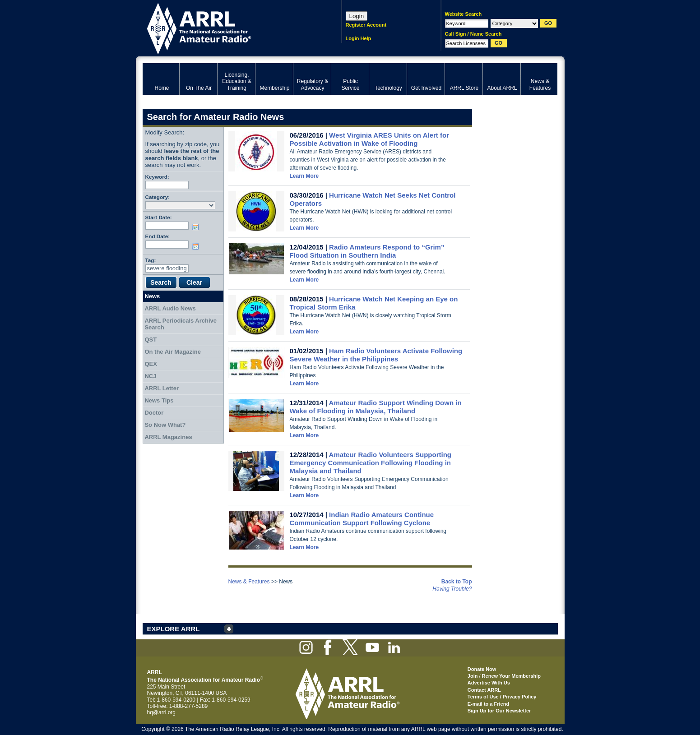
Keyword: (157, 177)
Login (357, 16)
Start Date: (159, 217)
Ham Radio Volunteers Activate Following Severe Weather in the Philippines (376, 355)
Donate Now (482, 669)
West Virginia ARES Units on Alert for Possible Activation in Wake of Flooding (369, 139)
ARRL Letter (162, 388)
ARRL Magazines (168, 437)
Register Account (366, 25)
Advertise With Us (489, 683)
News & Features (249, 582)
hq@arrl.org (162, 712)
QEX (151, 364)
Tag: (151, 260)
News (152, 296)
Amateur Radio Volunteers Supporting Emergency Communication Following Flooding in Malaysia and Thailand (371, 463)
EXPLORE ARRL (174, 629)
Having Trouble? (452, 589)
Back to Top (457, 582)
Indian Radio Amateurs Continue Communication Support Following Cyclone (362, 519)
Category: (158, 197)
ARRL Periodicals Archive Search (181, 324)
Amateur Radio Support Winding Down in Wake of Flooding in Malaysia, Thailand (376, 407)
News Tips (159, 400)
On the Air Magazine (172, 352)
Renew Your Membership (511, 676)
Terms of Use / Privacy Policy (502, 697)
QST (151, 340)
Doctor (154, 413)
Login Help (359, 38)
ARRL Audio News (170, 308)
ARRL (230, 27)
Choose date (197, 227)
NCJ (150, 376)
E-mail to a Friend (488, 704)
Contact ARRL (484, 690)
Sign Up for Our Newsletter (499, 711)
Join (473, 676)
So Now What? (165, 425)
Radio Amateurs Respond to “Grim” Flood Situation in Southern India (367, 251)
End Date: (158, 236)
